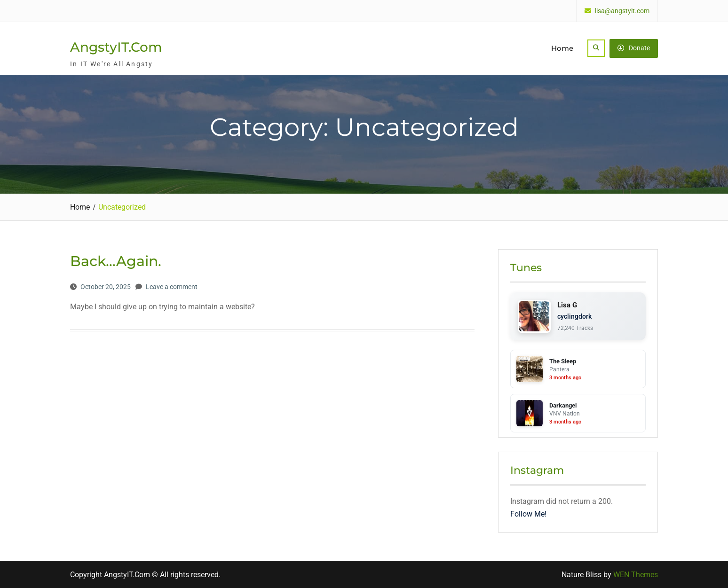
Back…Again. (116, 261)
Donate (634, 48)
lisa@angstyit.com (622, 11)
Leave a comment (172, 287)
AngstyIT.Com (116, 47)
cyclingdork (574, 316)
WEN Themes (636, 575)
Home (562, 48)
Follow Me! (528, 514)
